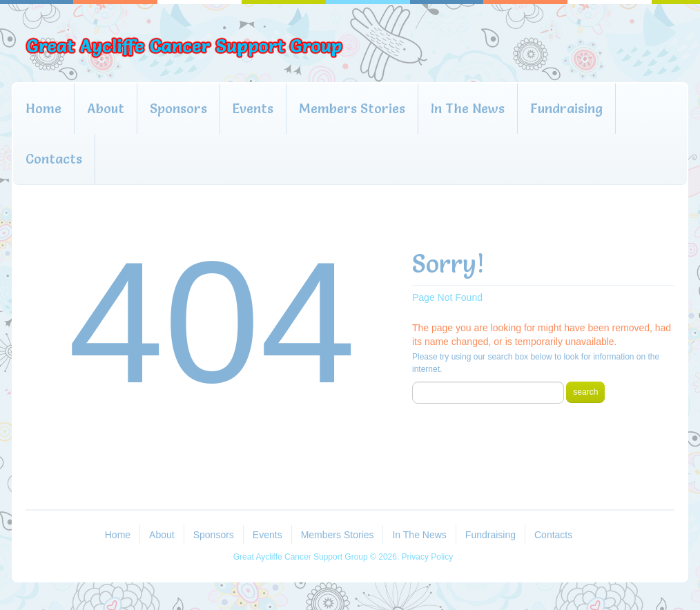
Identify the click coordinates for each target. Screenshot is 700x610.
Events (253, 108)
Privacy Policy (428, 557)
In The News (468, 108)
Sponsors (178, 108)
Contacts (54, 159)
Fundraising (566, 108)
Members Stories (352, 108)
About (106, 108)
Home (43, 108)
